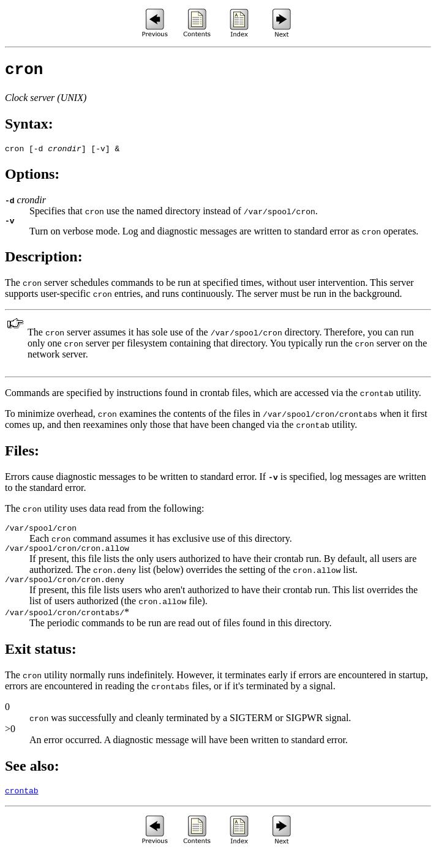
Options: (32, 179)
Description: (44, 264)
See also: (32, 779)
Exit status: (41, 662)
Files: (22, 458)
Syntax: (29, 127)
